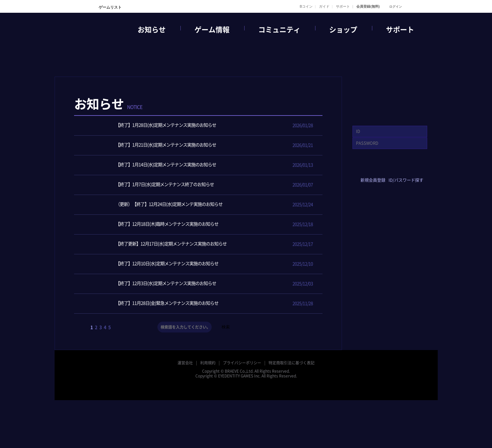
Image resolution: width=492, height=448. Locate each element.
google (418, 170)
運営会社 (185, 363)
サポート (343, 6)
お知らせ (152, 30)
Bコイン (306, 6)
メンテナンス (309, 110)
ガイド (324, 6)
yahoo (399, 170)
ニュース (225, 110)
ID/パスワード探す (406, 180)
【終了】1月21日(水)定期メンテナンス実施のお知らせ (150, 145)
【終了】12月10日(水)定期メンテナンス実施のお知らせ (151, 264)
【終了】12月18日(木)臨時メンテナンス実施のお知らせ (151, 224)
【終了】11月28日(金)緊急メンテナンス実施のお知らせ (151, 304)
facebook (362, 170)
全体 (198, 110)
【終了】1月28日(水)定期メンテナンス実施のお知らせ (150, 126)
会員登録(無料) (368, 6)
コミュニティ (279, 30)
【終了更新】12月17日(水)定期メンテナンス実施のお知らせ (155, 244)
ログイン (396, 7)
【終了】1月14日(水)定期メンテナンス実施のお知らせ (150, 165)
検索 (226, 327)
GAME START (390, 96)
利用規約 (208, 363)
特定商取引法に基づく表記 (291, 363)
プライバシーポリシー (242, 363)
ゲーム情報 (212, 30)
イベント (253, 110)
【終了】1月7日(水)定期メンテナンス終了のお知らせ (149, 185)
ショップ (343, 30)
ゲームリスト (110, 7)
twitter (380, 170)
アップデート (281, 110)
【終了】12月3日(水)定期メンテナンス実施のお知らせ (150, 284)
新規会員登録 (373, 180)
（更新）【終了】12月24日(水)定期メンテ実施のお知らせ (153, 205)
